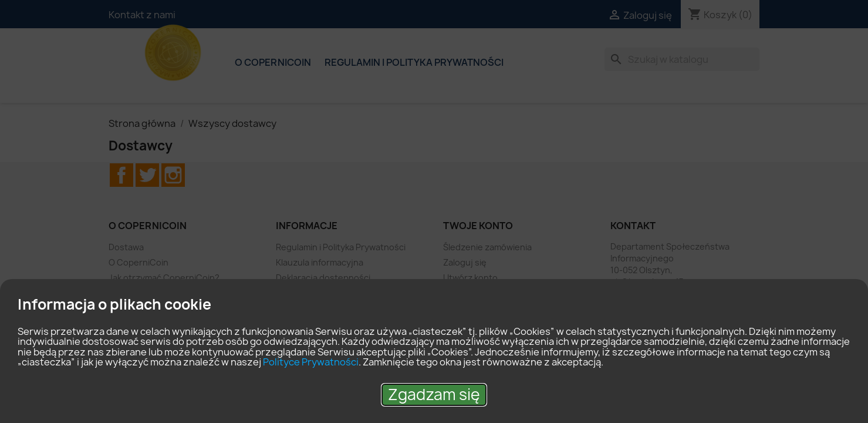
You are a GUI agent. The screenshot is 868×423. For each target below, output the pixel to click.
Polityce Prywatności (311, 362)
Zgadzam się (434, 395)
